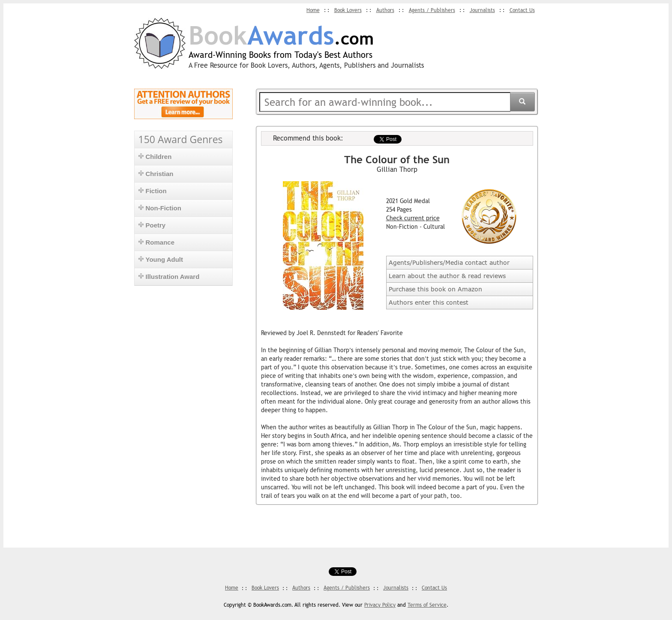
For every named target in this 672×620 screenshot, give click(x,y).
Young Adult (161, 259)
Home (313, 10)
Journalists (482, 10)
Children (155, 157)
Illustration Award (169, 277)
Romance (157, 242)
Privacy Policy (380, 605)
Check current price (413, 218)
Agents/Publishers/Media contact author (449, 262)
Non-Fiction (160, 208)
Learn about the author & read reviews (447, 276)
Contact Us (522, 10)
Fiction (153, 191)
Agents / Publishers (432, 10)
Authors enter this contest (429, 302)
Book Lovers (348, 10)
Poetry (152, 225)
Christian (156, 174)
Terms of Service (427, 605)
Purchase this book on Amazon (435, 289)
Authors (385, 10)
